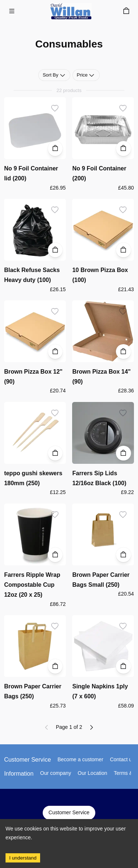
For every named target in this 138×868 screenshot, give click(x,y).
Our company (56, 773)
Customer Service (69, 813)
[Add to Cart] (55, 149)
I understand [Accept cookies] (23, 858)
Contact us (122, 759)
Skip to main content (31, 12)
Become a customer (80, 759)
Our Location (92, 773)
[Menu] (12, 11)
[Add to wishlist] (55, 108)
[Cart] (126, 11)
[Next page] (91, 727)
